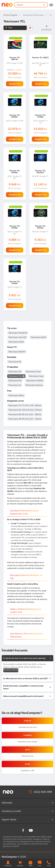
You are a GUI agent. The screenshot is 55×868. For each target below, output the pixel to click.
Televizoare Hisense (34, 385)
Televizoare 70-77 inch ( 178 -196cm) (25, 405)
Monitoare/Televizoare (33, 15)
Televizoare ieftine (16, 395)
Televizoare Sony (36, 376)
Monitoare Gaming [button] (11, 670)
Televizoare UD (15, 371)
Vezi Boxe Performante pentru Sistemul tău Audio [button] (24, 512)
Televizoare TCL (15, 376)
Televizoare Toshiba (35, 380)
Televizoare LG (15, 385)
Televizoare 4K (15, 362)
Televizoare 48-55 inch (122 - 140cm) (25, 419)
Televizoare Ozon (33, 371)
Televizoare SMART (17, 352)
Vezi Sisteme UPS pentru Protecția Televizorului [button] (26, 635)
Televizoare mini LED (17, 337)
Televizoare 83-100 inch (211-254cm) (25, 410)
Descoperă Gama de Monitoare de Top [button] (26, 577)
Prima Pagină (10, 15)
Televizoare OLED (16, 342)
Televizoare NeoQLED (18, 333)
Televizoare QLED (38, 337)
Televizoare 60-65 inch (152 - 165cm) (25, 414)
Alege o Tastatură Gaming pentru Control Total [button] (26, 611)
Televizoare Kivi (15, 380)
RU (31, 863)
